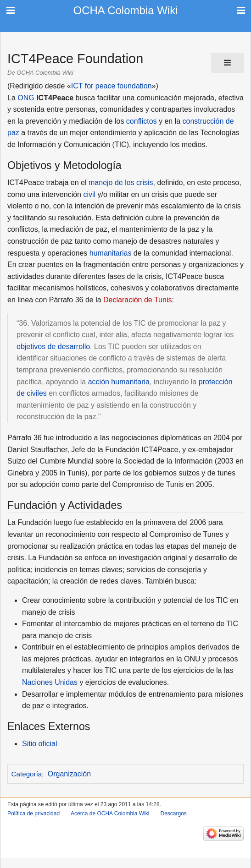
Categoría (27, 774)
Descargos (173, 813)
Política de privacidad (33, 813)
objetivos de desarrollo (53, 347)
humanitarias (111, 253)
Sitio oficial (39, 744)
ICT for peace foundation (112, 86)
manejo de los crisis (121, 183)
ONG (26, 98)
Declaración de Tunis (137, 300)
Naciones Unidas (50, 682)
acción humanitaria (119, 382)
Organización (69, 774)
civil (89, 194)
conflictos (142, 121)
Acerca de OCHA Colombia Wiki (110, 813)
